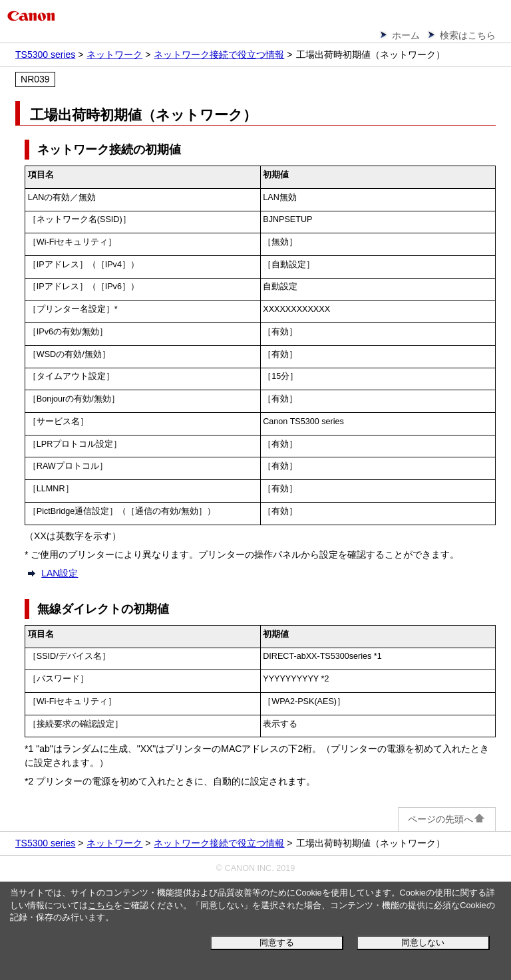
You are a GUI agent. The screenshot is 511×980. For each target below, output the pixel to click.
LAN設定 (60, 573)
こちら (101, 906)
